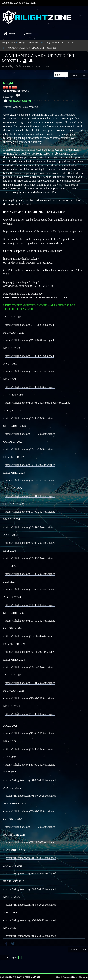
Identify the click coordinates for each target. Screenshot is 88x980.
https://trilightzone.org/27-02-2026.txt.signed (31, 889)
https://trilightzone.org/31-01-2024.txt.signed (30, 496)
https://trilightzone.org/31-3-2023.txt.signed (29, 356)
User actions (78, 76)
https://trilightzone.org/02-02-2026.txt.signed (31, 874)
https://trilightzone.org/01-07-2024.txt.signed (30, 574)
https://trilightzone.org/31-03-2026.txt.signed (31, 905)
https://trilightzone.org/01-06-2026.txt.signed (31, 936)
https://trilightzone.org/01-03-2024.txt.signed (30, 512)
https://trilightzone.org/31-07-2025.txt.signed (31, 780)
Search (27, 34)
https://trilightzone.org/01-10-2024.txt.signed (30, 621)
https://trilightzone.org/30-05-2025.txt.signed (30, 749)
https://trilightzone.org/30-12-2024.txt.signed (30, 667)
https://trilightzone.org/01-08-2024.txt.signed (30, 590)
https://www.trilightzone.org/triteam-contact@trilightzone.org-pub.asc (42, 231)
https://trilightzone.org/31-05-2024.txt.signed (30, 558)
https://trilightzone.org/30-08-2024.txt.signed (30, 605)
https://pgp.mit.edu (63, 239)
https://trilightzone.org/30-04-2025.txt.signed (30, 733)
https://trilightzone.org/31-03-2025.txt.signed (30, 714)
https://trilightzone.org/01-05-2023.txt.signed (30, 372)
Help (58, 977)
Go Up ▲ (84, 977)
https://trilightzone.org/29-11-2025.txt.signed (30, 842)
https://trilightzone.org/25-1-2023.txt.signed (29, 325)
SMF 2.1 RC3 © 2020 (11, 977)
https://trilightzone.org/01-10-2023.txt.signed (30, 434)
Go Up (4, 958)
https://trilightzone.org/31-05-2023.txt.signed (30, 387)
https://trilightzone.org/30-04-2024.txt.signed (30, 543)
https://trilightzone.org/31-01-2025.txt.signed (30, 683)
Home (9, 34)
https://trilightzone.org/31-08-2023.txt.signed (30, 418)
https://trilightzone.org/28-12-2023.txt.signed (30, 481)
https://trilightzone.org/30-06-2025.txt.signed (30, 765)
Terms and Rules (70, 977)
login (33, 3)
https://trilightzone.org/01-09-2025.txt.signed (31, 796)
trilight (8, 83)
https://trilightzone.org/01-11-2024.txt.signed (30, 636)
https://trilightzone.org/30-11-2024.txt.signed (30, 652)
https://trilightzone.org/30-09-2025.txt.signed (30, 811)
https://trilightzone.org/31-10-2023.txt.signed (30, 449)
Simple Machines (32, 977)
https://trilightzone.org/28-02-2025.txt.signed (30, 698)
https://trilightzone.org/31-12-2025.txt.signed (31, 858)
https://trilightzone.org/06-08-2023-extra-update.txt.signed (37, 403)
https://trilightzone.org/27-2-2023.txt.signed (29, 340)
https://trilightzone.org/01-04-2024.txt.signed (30, 527)
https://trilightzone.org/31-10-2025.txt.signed (30, 827)
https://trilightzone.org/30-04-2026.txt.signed (31, 920)
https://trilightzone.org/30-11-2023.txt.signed (30, 465)
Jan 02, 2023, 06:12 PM (20, 101)
